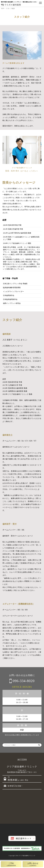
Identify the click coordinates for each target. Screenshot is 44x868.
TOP (2, 9)
